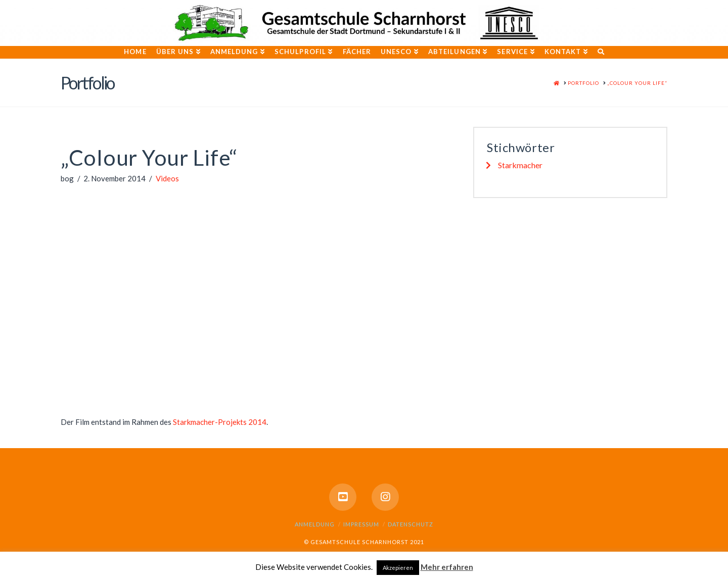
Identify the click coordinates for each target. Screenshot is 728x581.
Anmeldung (315, 524)
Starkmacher (520, 165)
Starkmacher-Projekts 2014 (220, 422)
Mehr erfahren (447, 567)
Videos (167, 178)
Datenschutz (411, 524)
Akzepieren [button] (398, 568)
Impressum (361, 524)
